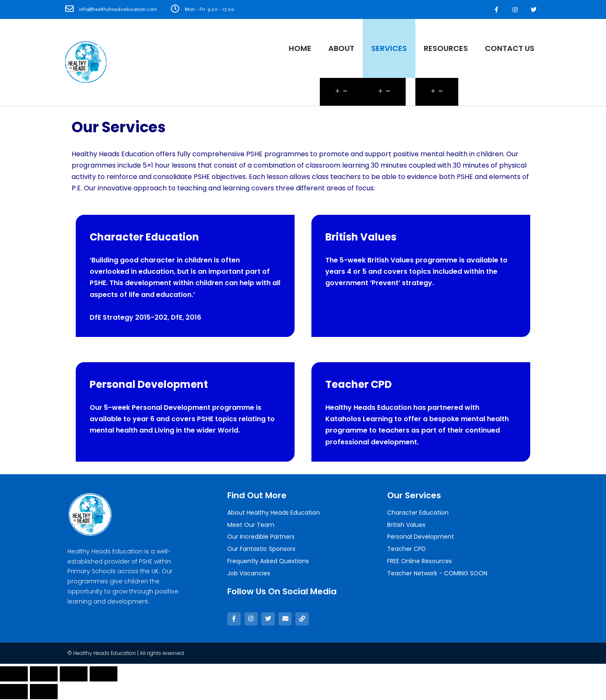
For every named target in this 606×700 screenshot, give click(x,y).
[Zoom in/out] (104, 675)
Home (300, 48)
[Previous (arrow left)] (14, 692)
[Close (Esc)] (14, 675)
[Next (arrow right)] (44, 692)
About (341, 48)
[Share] (44, 675)
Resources (446, 48)
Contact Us (510, 48)
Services (389, 48)
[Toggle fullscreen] (74, 675)
